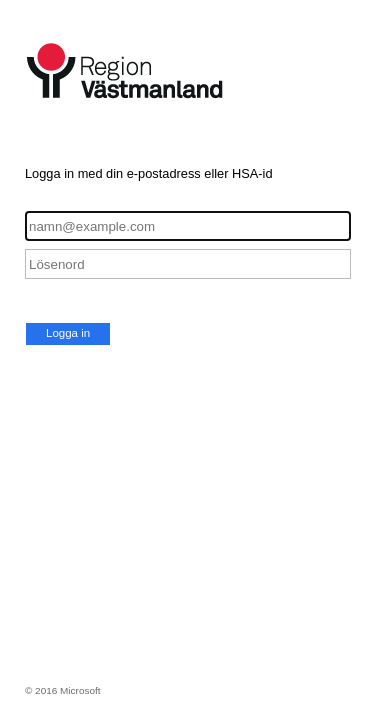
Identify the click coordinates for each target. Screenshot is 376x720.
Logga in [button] (68, 333)
